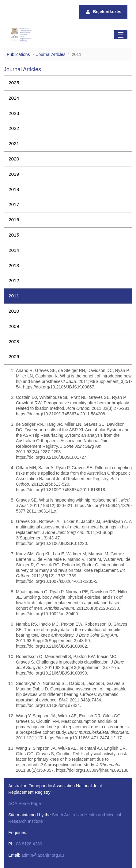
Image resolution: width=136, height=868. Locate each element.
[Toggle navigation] (121, 34)
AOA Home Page (25, 804)
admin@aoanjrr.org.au (43, 855)
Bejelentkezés (103, 12)
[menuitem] (68, 83)
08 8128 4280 (29, 844)
